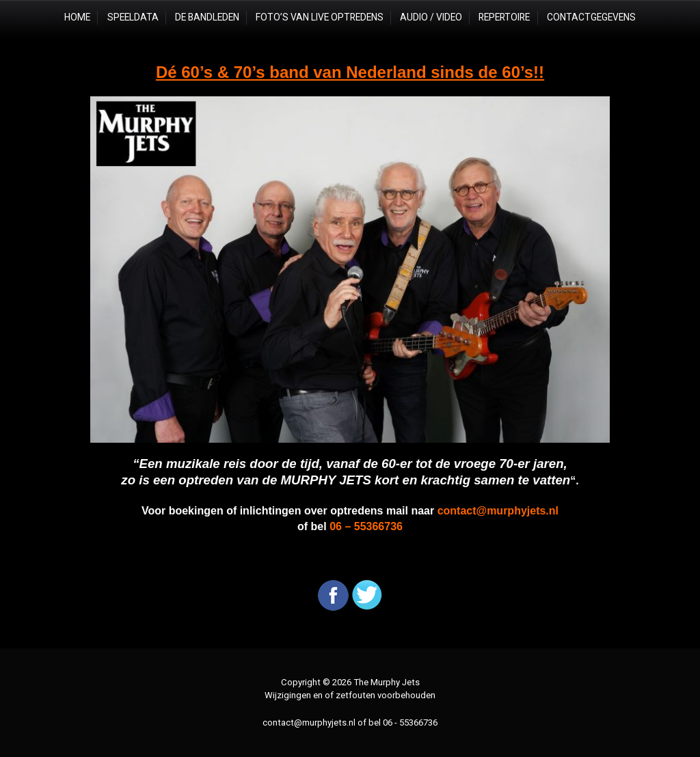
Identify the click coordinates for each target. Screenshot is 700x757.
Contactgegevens (591, 17)
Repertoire (504, 17)
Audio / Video (431, 17)
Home (77, 17)
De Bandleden (207, 17)
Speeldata (133, 17)
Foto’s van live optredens (320, 17)
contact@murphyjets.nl (309, 722)
